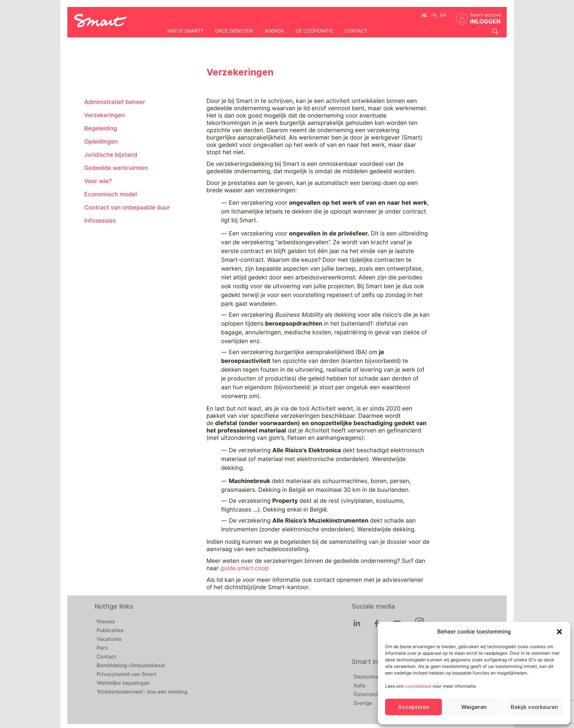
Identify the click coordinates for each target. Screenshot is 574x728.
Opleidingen (101, 142)
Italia (359, 686)
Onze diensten (234, 31)
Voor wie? (98, 181)
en (443, 15)
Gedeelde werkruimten (116, 168)
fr (434, 15)
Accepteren (414, 707)
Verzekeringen (105, 115)
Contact (356, 31)
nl (425, 15)
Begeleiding (101, 128)
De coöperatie (314, 31)
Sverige (363, 703)
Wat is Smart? (185, 31)
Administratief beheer (115, 102)
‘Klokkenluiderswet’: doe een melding (142, 692)
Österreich (367, 695)
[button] (559, 632)
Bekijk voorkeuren (534, 707)
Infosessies (100, 221)
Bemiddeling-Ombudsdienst (131, 666)
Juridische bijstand (111, 155)
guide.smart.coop (245, 568)
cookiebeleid (418, 686)
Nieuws (106, 622)
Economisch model (111, 194)
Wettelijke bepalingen (123, 683)
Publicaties (110, 631)
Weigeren (474, 707)
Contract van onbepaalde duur (127, 207)
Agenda (274, 31)
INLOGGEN (485, 21)
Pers (102, 648)
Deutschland (369, 677)
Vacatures (109, 639)
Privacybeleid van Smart (126, 675)
